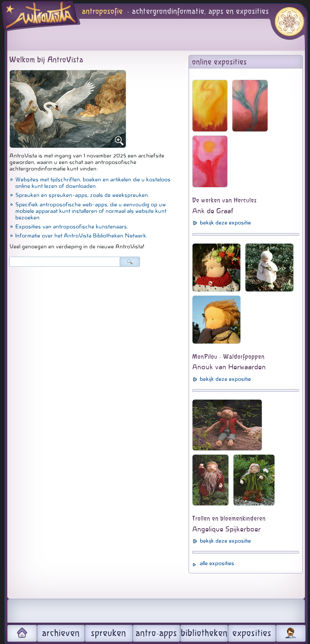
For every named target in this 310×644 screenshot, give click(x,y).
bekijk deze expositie (225, 223)
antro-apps (156, 634)
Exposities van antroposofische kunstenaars (71, 227)
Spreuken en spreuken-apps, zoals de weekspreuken (82, 195)
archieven (61, 634)
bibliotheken (204, 634)
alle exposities (217, 563)
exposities (252, 634)
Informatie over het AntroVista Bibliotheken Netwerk (81, 236)
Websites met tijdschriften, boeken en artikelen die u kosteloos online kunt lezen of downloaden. (93, 183)
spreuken (109, 634)
